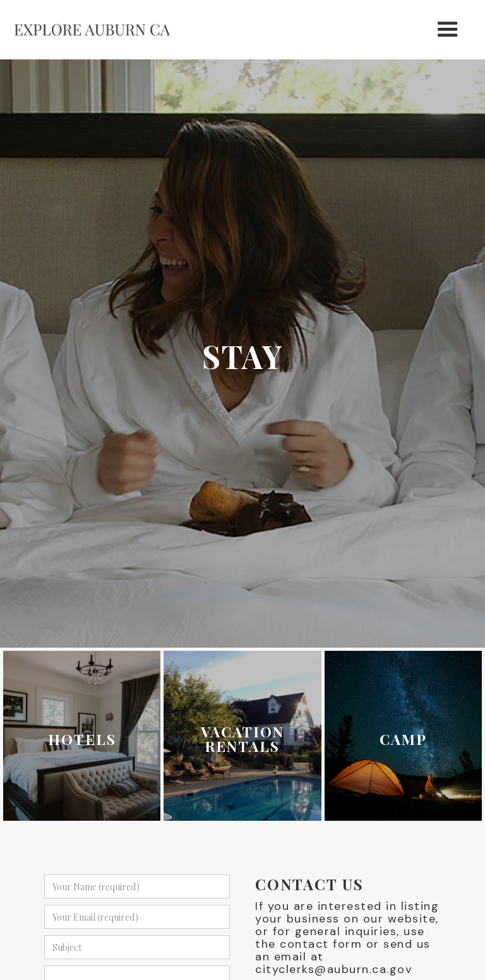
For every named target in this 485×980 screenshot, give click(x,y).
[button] (448, 30)
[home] (92, 30)
